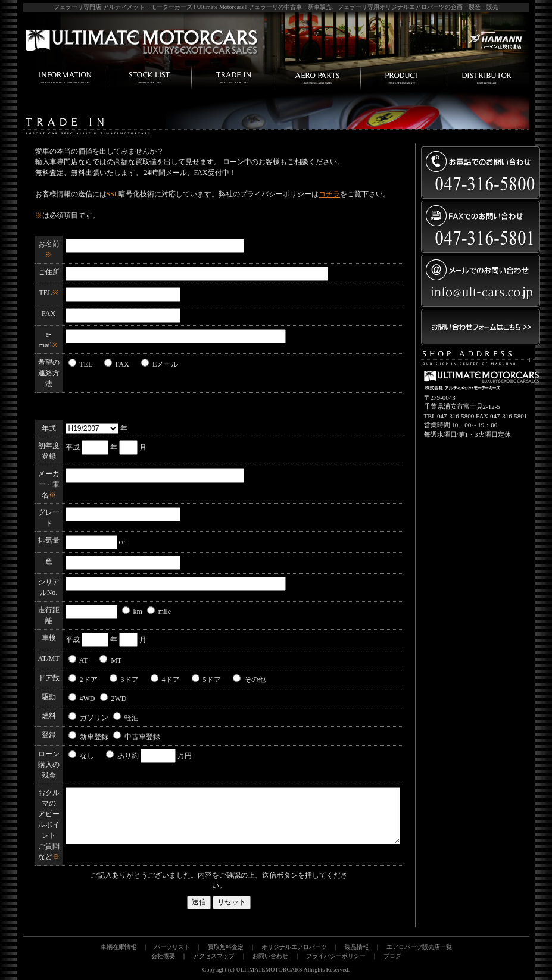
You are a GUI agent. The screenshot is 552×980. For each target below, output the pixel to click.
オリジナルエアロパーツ (294, 947)
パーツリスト (172, 947)
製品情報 (357, 947)
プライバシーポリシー (336, 956)
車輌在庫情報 (118, 947)
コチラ (329, 194)
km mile (147, 612)
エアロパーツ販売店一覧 (419, 947)
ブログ (392, 956)
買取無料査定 (226, 947)
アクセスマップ (214, 956)
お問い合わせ (270, 956)
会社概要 (163, 956)
